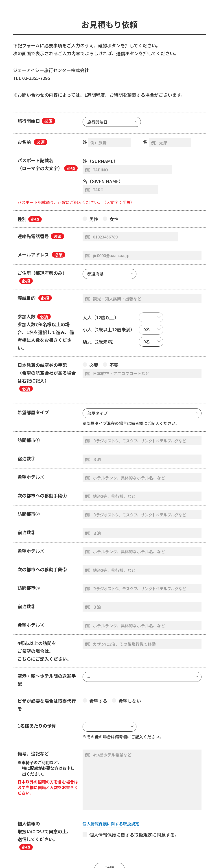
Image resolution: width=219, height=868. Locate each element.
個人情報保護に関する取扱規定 (114, 795)
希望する (95, 667)
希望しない (126, 667)
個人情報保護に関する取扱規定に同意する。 (131, 806)
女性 (111, 200)
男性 (90, 200)
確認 (109, 840)
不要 (111, 343)
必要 (90, 343)
